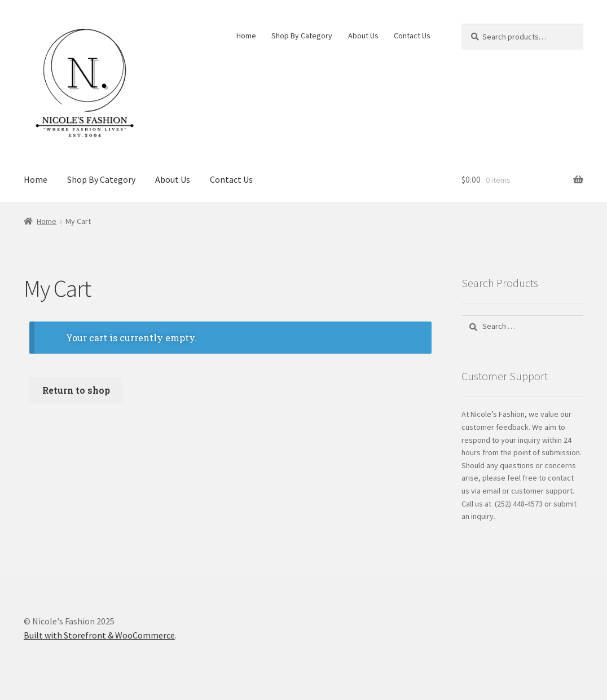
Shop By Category (302, 36)
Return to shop (76, 390)
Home (246, 36)
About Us (363, 36)
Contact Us (412, 36)
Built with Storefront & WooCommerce (99, 635)
